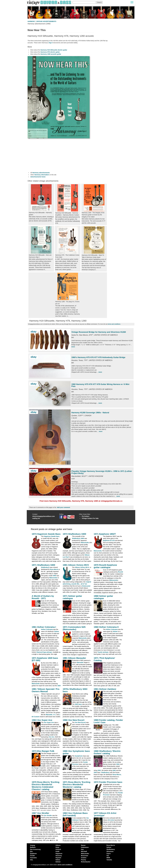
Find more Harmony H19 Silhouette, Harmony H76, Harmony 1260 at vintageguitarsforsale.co (81, 501)
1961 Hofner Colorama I (44, 627)
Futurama (33, 858)
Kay (82, 849)
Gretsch (58, 849)
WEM (108, 858)
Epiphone (33, 854)
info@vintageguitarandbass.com (44, 516)
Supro (109, 854)
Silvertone (110, 851)
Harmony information (42, 175)
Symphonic (79, 756)
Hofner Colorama (47, 629)
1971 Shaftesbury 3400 (43, 565)
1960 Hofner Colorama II (106, 627)
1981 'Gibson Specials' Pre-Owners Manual (46, 690)
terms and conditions (114, 324)
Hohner (58, 862)
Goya (57, 847)
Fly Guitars (85, 516)
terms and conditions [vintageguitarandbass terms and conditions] (65, 865)
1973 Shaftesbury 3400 (74, 534)
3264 (118, 764)
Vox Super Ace (49, 722)
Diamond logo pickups (44, 652)
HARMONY (31, 21)
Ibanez (83, 845)
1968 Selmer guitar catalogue (103, 597)
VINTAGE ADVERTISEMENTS (46, 21)
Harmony (59, 856)
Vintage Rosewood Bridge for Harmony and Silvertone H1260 (99, 332)
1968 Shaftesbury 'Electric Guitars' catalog (107, 752)
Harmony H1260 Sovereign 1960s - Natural (90, 413)
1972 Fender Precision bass (108, 782)
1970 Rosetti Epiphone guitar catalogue (105, 566)
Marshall (84, 851)
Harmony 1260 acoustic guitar (51, 54)
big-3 (51, 43)
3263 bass (78, 704)
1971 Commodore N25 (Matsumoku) (74, 628)
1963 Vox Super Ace (42, 720)
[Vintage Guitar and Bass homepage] (49, 2)
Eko (31, 851)
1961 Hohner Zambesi (105, 689)
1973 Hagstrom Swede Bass (46, 534)
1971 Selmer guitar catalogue (72, 597)
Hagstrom (59, 854)
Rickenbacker (86, 862)
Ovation (84, 858)
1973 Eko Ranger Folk (43, 751)
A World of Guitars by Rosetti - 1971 (43, 597)
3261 (99, 770)
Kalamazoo (85, 847)
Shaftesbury (45, 567)
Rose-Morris (54, 569)
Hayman (58, 858)
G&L (32, 860)
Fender (32, 856)
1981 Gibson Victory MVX (76, 565)
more (73, 347)
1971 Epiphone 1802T (105, 534)
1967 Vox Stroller (40, 813)
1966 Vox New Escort (74, 720)
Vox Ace (52, 737)
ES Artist (111, 820)
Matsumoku (85, 543)
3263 (95, 772)
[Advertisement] (68, 155)
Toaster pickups (103, 652)
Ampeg (32, 845)
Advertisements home (38, 177)
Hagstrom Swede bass (52, 536)
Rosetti (121, 572)
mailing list (36, 518)
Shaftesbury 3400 (78, 538)
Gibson (58, 845)
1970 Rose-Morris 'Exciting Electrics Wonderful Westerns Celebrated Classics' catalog (46, 786)
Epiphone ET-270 (109, 540)
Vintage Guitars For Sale (90, 518)
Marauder (80, 662)
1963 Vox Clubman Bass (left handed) (75, 814)
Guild (57, 851)
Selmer (57, 631)
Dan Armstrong (35, 849)
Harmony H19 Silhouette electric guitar (54, 50)
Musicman (85, 856)
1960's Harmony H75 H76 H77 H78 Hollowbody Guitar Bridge (98, 357)
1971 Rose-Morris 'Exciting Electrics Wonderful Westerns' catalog (77, 784)
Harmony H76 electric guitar (50, 52)
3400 (54, 576)
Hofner (58, 860)
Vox (108, 856)
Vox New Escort (80, 722)
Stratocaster (86, 586)
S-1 (54, 715)
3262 (114, 770)
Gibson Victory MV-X (82, 567)
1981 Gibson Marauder (74, 658)
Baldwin (33, 847)
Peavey (83, 860)
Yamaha (109, 860)
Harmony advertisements (41, 173)
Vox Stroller (48, 815)
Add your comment (63, 507)
